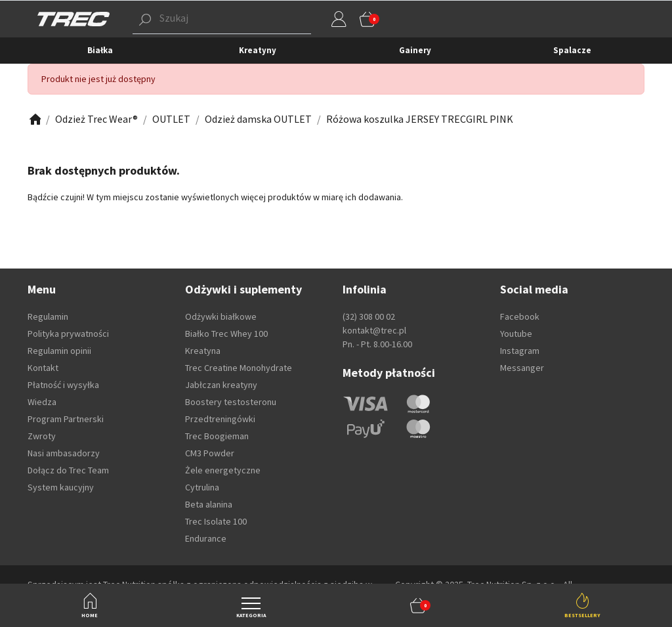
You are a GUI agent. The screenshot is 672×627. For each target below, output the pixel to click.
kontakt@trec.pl (374, 330)
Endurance (206, 538)
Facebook (520, 316)
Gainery (415, 50)
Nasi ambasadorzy (64, 453)
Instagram (520, 351)
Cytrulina (202, 487)
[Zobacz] (34, 119)
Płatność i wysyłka (63, 385)
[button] (418, 605)
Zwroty (42, 436)
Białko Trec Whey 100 (226, 334)
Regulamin (48, 316)
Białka (100, 50)
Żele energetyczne (223, 470)
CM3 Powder (210, 453)
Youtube (516, 334)
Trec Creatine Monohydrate (239, 368)
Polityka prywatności (68, 334)
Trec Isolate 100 (216, 521)
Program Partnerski (66, 419)
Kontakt (43, 368)
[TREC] (73, 18)
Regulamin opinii (59, 351)
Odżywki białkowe (221, 316)
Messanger (522, 368)
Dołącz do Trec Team (68, 470)
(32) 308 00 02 (369, 316)
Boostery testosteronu (231, 402)
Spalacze (572, 50)
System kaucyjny (61, 487)
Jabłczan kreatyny (221, 385)
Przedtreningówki (220, 419)
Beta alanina (209, 504)
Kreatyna (203, 351)
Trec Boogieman (217, 436)
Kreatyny (258, 50)
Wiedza (42, 402)
